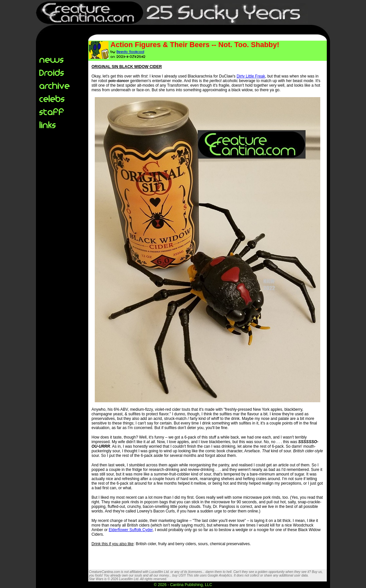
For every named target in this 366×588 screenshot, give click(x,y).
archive (54, 85)
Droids (52, 72)
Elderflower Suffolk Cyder (131, 530)
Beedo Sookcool (130, 52)
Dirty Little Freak (251, 76)
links (48, 124)
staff (52, 111)
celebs (52, 98)
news (51, 59)
